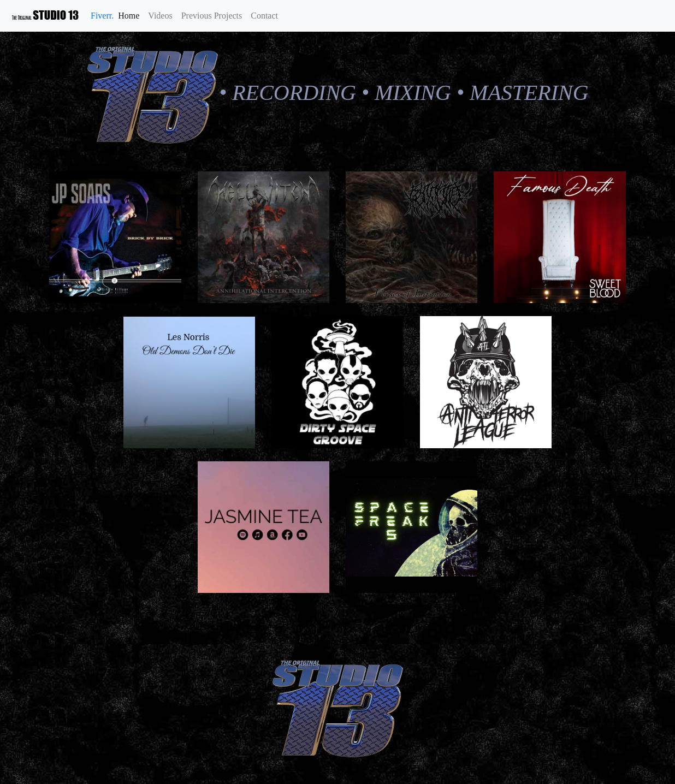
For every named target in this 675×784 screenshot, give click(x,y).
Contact (264, 16)
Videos (160, 16)
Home (131, 14)
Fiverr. (102, 16)
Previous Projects (212, 16)
